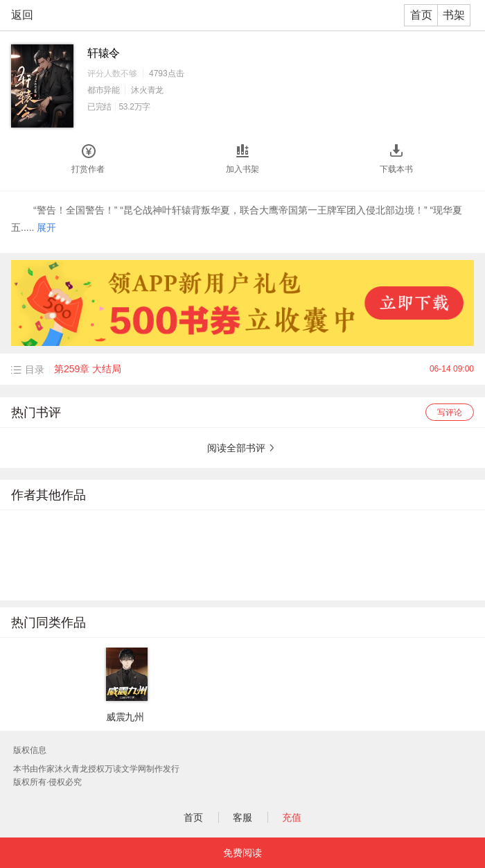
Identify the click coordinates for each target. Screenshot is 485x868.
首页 (421, 15)
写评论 (450, 413)
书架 (454, 15)
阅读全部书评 (236, 448)
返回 (22, 15)
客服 (242, 817)
